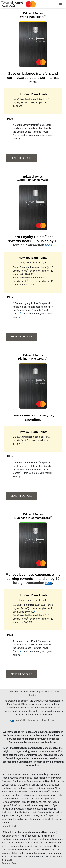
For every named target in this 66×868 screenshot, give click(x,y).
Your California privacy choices (30, 720)
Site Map (45, 692)
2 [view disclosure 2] (20, 134)
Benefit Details (19, 158)
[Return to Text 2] (33, 863)
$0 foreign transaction (36, 243)
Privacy (52, 720)
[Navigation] (60, 4)
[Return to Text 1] (33, 826)
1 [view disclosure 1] (23, 105)
